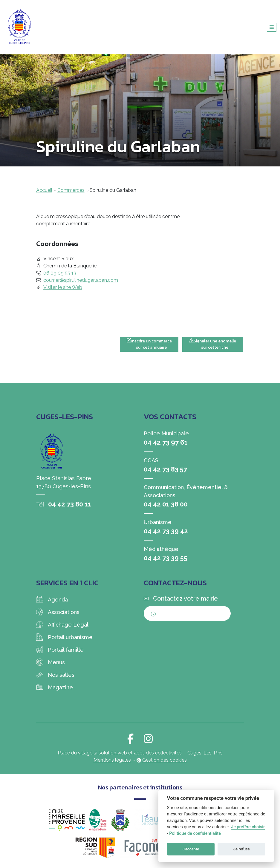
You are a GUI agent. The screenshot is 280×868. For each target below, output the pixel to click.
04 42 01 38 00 (166, 504)
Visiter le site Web (63, 287)
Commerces (71, 190)
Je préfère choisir (248, 827)
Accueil (44, 190)
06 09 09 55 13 (60, 273)
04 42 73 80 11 (70, 504)
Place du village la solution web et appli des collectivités (120, 753)
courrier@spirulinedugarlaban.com (81, 280)
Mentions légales (112, 760)
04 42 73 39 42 (166, 531)
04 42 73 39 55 (166, 558)
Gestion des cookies (165, 760)
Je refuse (242, 849)
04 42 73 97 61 (166, 442)
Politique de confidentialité (195, 833)
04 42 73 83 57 (165, 469)
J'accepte (191, 849)
